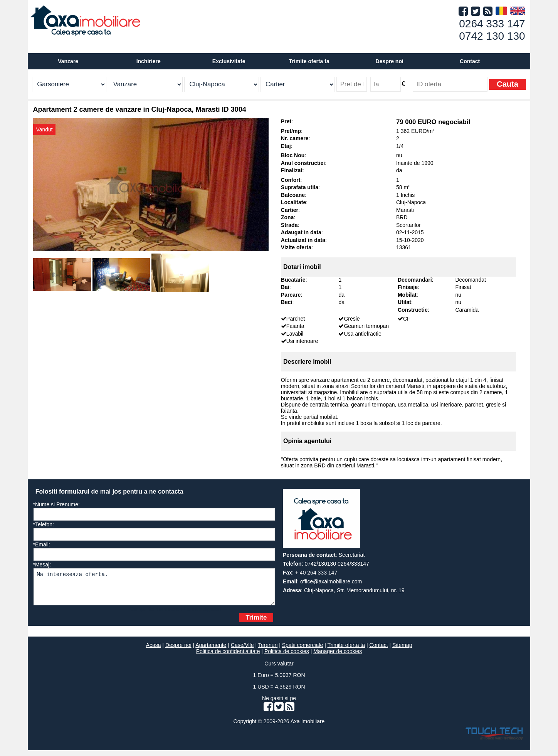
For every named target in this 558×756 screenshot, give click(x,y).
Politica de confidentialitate (228, 657)
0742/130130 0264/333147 (337, 564)
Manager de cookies (338, 657)
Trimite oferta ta (309, 61)
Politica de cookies (287, 657)
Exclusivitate (229, 61)
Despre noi (178, 651)
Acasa (154, 651)
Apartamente (211, 651)
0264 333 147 (492, 24)
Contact (470, 61)
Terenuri (268, 651)
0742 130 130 (492, 36)
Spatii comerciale (303, 651)
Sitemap (402, 651)
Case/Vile (242, 651)
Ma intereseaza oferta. (154, 590)
